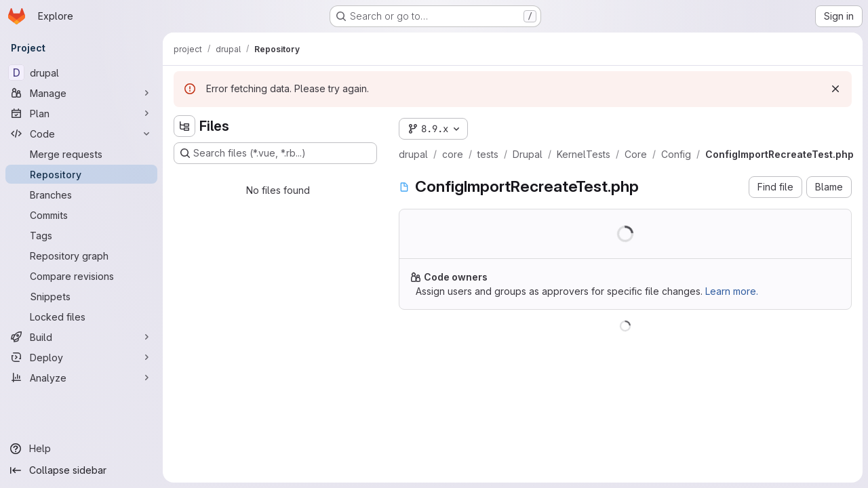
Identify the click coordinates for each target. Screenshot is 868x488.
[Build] (81, 337)
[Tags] (81, 235)
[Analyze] (81, 378)
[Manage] (81, 93)
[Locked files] (81, 317)
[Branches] (81, 195)
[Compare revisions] (81, 276)
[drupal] (81, 73)
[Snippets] (81, 296)
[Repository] (81, 174)
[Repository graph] (81, 256)
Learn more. (732, 291)
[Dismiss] (835, 89)
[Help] (81, 449)
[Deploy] (81, 357)
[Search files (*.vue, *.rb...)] (275, 153)
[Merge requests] (81, 154)
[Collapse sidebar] (81, 470)
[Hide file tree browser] (184, 126)
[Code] (81, 134)
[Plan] (81, 113)
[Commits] (81, 215)
